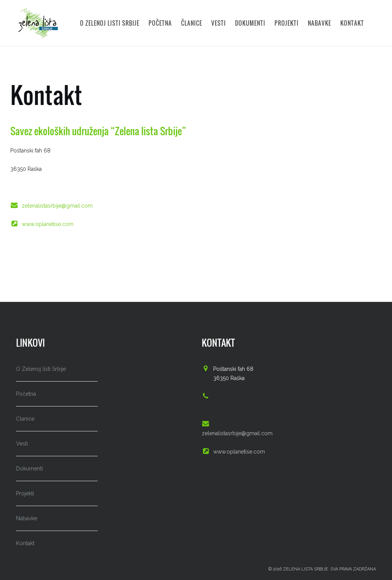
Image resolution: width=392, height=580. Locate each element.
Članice (192, 22)
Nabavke (319, 22)
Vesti (219, 22)
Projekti (287, 22)
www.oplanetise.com (48, 224)
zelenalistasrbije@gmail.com (57, 206)
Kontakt (352, 22)
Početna (160, 22)
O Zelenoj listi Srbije (110, 22)
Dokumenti (250, 22)
